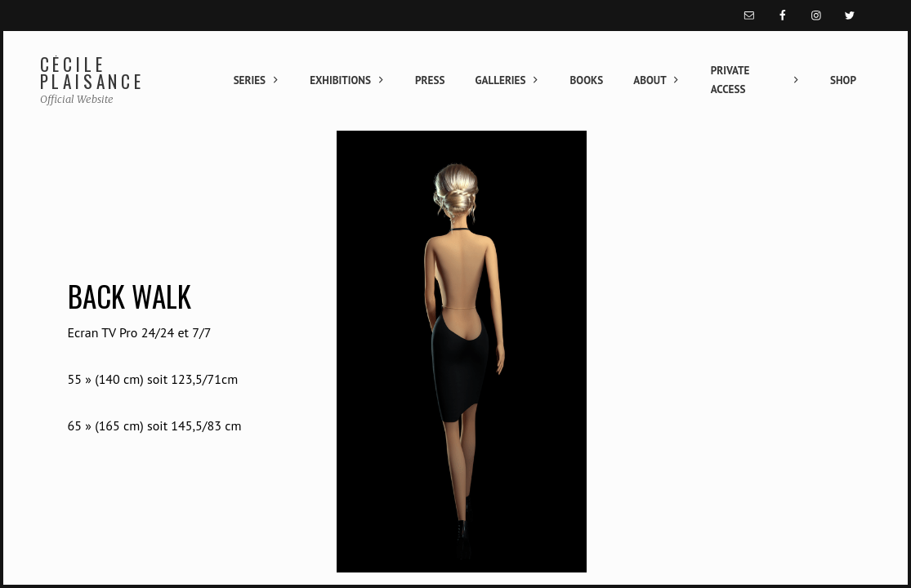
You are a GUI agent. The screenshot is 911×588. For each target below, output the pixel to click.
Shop (843, 80)
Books (587, 80)
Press (430, 80)
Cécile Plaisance (92, 73)
